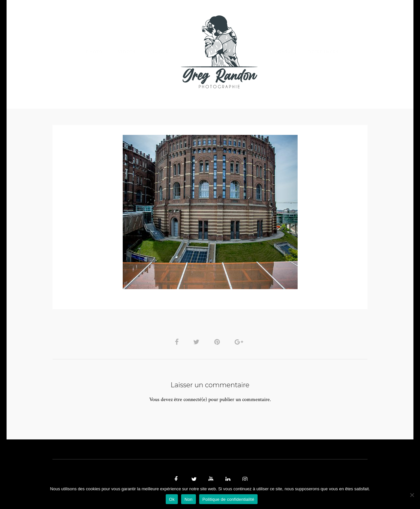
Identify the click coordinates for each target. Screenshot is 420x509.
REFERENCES (324, 52)
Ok (172, 499)
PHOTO (94, 52)
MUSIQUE (158, 52)
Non (189, 499)
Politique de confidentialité (228, 499)
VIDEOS (127, 52)
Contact (286, 52)
